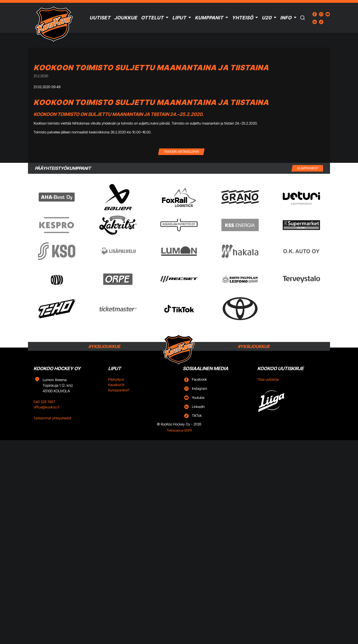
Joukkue (126, 18)
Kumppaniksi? (119, 390)
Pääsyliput (116, 379)
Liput (179, 18)
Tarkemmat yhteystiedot (52, 418)
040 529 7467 (44, 402)
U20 (267, 18)
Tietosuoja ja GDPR (179, 430)
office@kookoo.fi (46, 407)
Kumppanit (209, 18)
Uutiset (100, 18)
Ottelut (152, 18)
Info (286, 18)
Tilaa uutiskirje (268, 379)
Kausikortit (116, 385)
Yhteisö (243, 18)
